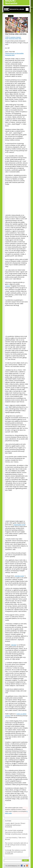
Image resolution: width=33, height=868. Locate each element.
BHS (32, 7)
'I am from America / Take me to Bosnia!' (15, 839)
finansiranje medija (13, 39)
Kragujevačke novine (19, 525)
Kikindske (14, 645)
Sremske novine (19, 576)
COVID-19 (8, 37)
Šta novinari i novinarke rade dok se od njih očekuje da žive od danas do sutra (16, 845)
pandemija (13, 37)
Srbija (20, 39)
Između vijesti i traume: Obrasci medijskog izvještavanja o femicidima (15, 825)
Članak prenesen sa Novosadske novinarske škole (14, 54)
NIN (7, 407)
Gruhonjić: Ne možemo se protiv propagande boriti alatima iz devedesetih (15, 852)
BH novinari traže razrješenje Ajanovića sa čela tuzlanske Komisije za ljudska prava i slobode (16, 832)
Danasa (8, 286)
